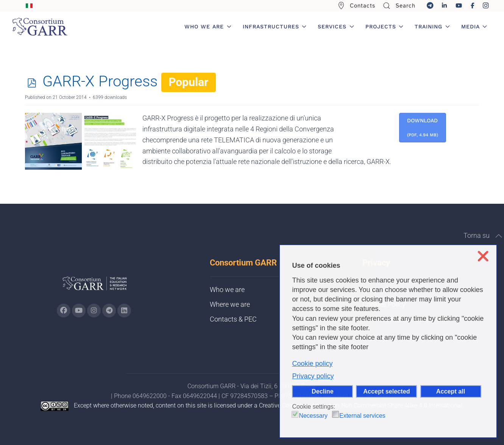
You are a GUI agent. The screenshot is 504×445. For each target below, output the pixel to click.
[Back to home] (40, 27)
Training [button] (432, 27)
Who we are (227, 290)
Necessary (313, 416)
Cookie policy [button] (312, 364)
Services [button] (336, 27)
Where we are (230, 304)
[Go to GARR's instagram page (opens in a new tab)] (94, 311)
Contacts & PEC (233, 319)
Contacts (357, 6)
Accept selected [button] (386, 391)
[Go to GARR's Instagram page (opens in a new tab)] (64, 311)
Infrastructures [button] (275, 27)
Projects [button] (385, 27)
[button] (499, 236)
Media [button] (474, 27)
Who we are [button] (208, 27)
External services (362, 416)
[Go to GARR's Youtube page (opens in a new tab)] (79, 311)
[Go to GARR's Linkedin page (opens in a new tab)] (124, 311)
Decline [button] (323, 391)
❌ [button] (483, 256)
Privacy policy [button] (313, 376)
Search (399, 6)
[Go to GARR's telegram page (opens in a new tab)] (109, 311)
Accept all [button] (451, 391)
